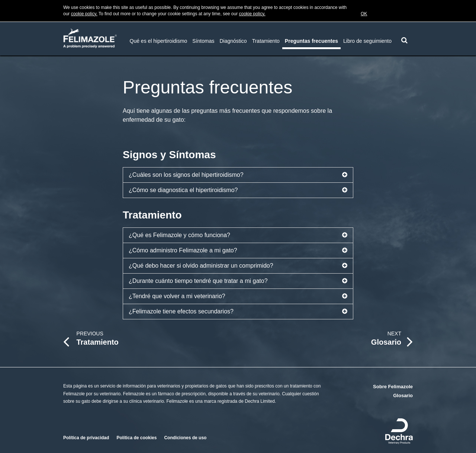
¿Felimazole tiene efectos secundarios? (238, 312)
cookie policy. (84, 14)
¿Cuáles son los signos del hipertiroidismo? (238, 175)
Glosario (403, 395)
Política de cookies (136, 438)
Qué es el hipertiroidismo (159, 41)
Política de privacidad (86, 438)
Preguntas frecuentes (311, 41)
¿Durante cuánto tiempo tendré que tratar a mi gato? (238, 281)
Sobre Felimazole (393, 387)
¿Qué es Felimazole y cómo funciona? (238, 235)
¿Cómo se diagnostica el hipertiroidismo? (238, 190)
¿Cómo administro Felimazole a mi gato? (238, 251)
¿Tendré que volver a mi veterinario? (238, 296)
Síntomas (203, 41)
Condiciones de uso (185, 438)
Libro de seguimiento (367, 41)
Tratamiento (266, 41)
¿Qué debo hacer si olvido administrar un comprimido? (238, 266)
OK (364, 14)
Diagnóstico (233, 41)
